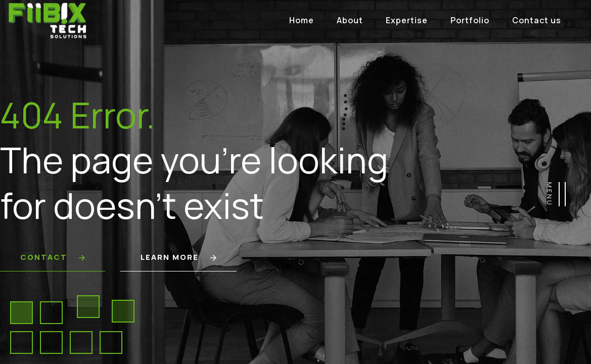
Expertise (407, 20)
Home (302, 20)
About (350, 20)
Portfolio (470, 20)
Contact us (537, 20)
